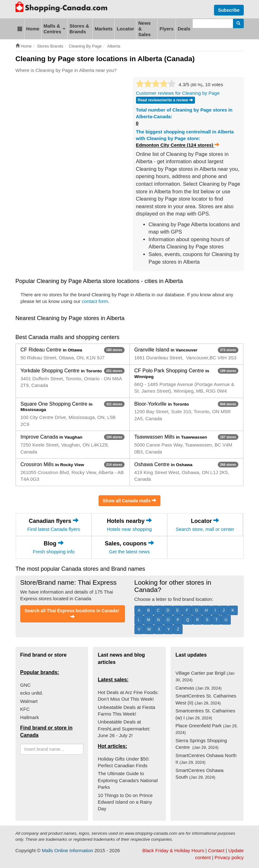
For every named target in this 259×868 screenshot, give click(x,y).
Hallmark (30, 717)
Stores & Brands (79, 29)
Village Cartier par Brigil (205, 676)
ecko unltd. (32, 693)
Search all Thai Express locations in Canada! (73, 614)
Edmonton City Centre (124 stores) (178, 145)
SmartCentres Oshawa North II (206, 759)
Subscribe (229, 10)
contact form (95, 301)
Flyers (166, 29)
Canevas (198, 688)
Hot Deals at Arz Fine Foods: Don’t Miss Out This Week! (128, 696)
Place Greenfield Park (206, 729)
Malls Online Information (68, 850)
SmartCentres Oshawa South (199, 774)
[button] (20, 29)
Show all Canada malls (129, 501)
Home (33, 29)
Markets (104, 29)
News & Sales (144, 29)
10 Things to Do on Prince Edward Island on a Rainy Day (125, 802)
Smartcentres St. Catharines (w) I (205, 714)
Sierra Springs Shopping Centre (201, 744)
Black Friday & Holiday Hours (173, 850)
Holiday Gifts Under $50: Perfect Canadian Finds (123, 762)
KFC (25, 709)
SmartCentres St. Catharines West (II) (206, 699)
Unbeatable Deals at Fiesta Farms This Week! (126, 710)
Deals (184, 29)
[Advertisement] (131, 96)
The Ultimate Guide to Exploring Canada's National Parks (128, 780)
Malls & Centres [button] (54, 29)
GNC (26, 685)
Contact (216, 850)
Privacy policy (229, 857)
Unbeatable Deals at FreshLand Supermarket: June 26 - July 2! (124, 729)
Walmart (29, 701)
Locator (125, 29)
